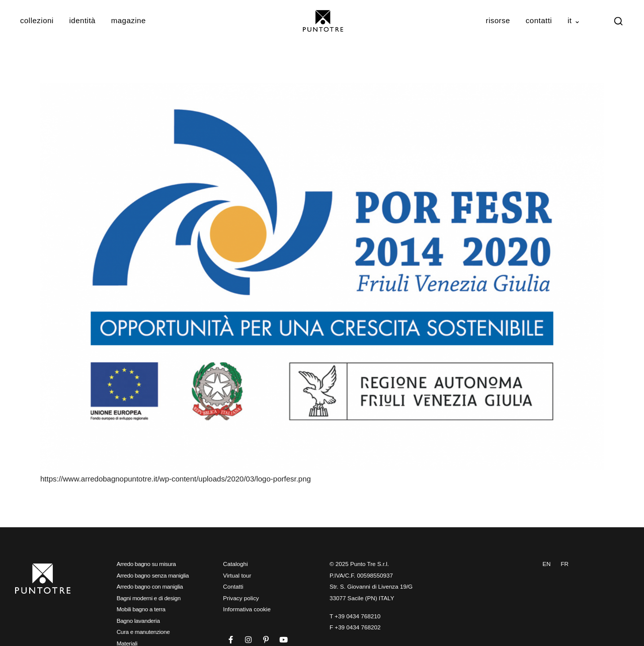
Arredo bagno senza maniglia (153, 575)
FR (565, 564)
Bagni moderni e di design (149, 598)
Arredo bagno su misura (146, 564)
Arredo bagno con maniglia (150, 586)
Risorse (498, 20)
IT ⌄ (574, 20)
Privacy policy (241, 598)
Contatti (539, 20)
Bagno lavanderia (138, 621)
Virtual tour (237, 575)
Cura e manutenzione (143, 632)
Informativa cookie (247, 609)
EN (546, 564)
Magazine (129, 20)
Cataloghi (235, 564)
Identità (83, 20)
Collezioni (37, 20)
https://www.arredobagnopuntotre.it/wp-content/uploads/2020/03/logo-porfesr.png (176, 479)
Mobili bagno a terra (141, 609)
